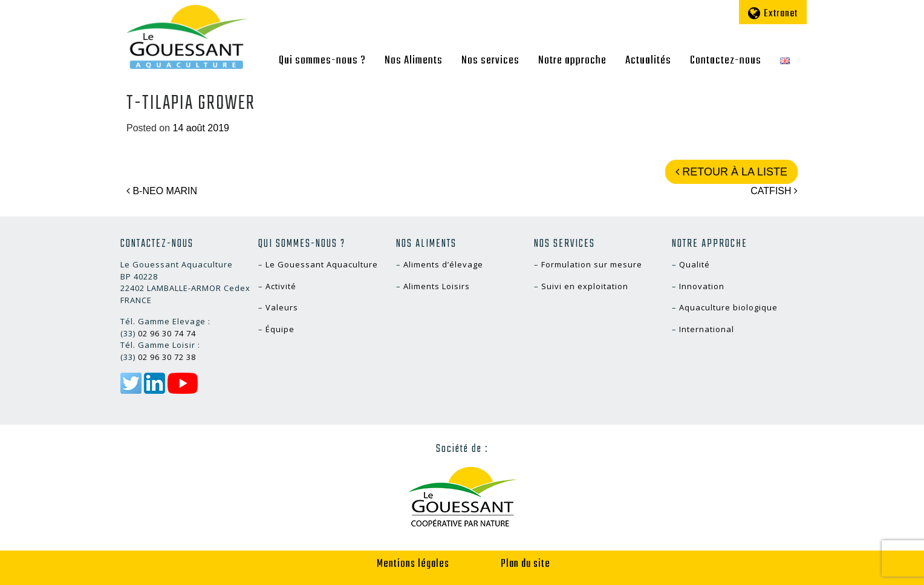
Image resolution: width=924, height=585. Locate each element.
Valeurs (282, 307)
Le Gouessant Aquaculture (322, 264)
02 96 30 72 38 (167, 357)
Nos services (490, 60)
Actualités (648, 60)
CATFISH (774, 191)
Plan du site (525, 564)
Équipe (280, 329)
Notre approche (572, 60)
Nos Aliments (414, 60)
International (707, 329)
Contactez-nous (726, 60)
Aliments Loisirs (437, 286)
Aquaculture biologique (728, 307)
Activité (281, 286)
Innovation (702, 286)
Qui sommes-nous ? (322, 60)
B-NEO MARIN (162, 191)
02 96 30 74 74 (167, 333)
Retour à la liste (731, 172)
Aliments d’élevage (443, 264)
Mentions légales (413, 564)
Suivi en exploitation (585, 286)
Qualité (695, 264)
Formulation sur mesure (592, 264)
